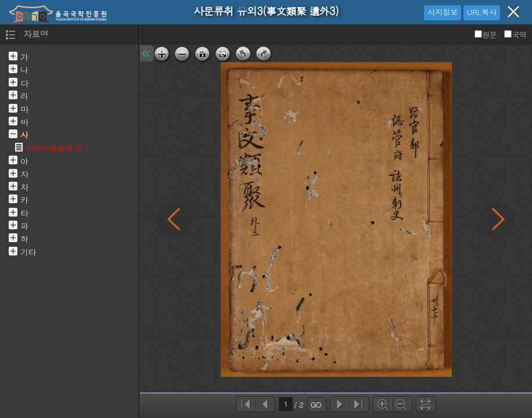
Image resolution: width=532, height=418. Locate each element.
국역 (515, 35)
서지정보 (443, 12)
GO (316, 404)
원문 (486, 35)
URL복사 (482, 12)
